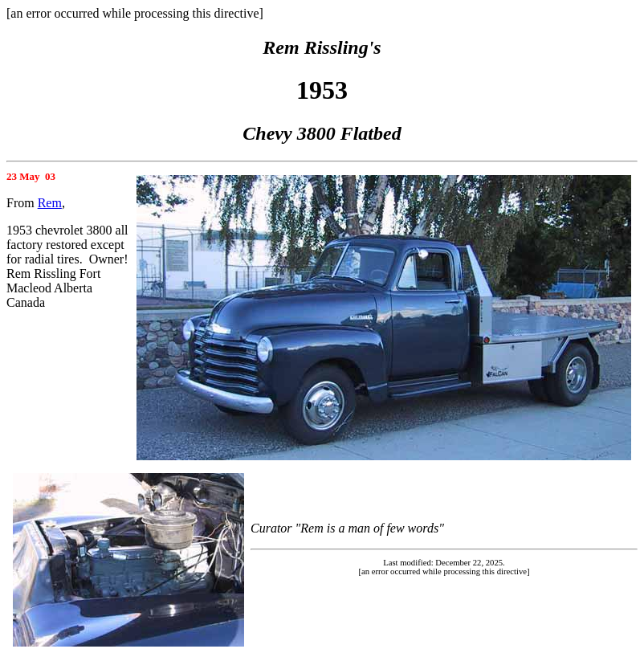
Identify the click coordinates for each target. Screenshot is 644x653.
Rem (50, 203)
